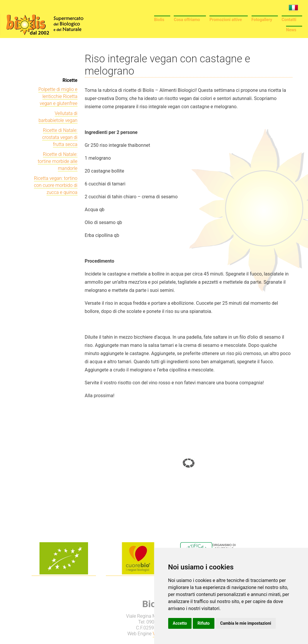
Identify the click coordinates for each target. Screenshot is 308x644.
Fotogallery (262, 20)
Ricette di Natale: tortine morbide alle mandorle (58, 161)
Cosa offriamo (187, 20)
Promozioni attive (226, 20)
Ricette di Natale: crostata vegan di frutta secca (60, 137)
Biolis (159, 20)
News (291, 30)
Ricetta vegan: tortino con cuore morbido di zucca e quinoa (56, 185)
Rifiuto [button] (204, 623)
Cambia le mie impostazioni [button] (246, 623)
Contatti (289, 20)
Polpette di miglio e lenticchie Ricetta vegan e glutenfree (58, 96)
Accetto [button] (180, 623)
